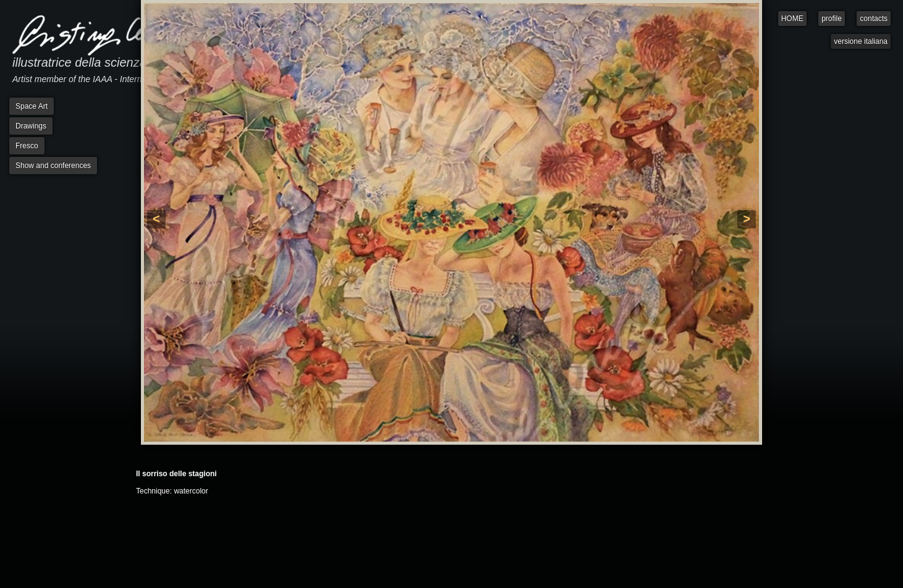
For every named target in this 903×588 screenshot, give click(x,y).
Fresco (27, 146)
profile (832, 19)
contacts (874, 19)
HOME (792, 19)
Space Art (32, 106)
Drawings (31, 126)
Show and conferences (53, 166)
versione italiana (861, 41)
